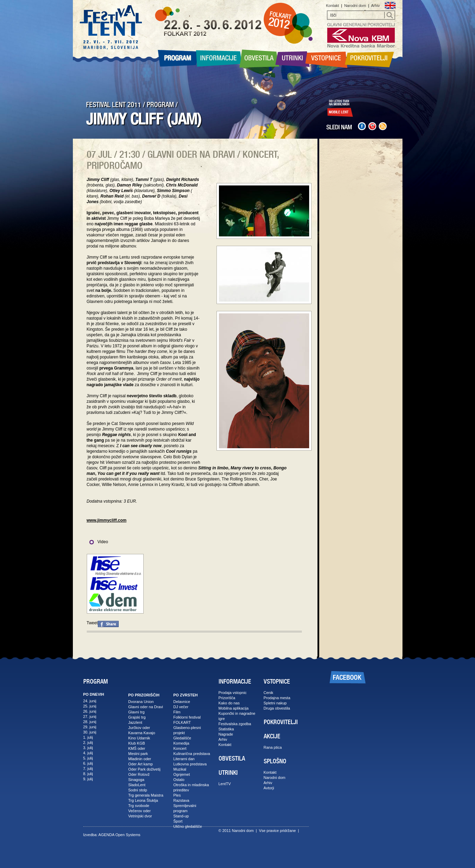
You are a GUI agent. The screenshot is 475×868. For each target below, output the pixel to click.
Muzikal (180, 769)
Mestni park (138, 754)
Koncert (180, 748)
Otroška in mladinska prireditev (191, 787)
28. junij (90, 722)
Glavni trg (137, 712)
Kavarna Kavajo (142, 733)
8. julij (88, 774)
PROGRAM (160, 105)
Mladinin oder (140, 759)
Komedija (181, 743)
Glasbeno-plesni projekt (187, 730)
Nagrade (226, 734)
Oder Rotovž (139, 774)
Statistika (226, 729)
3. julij (88, 748)
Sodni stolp (138, 790)
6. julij (88, 763)
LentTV (225, 784)
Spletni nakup (275, 703)
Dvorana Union (141, 702)
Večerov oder (140, 811)
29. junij (90, 727)
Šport (178, 821)
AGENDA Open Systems (120, 835)
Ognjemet (182, 774)
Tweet (92, 623)
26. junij (90, 711)
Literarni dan (184, 759)
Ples (177, 795)
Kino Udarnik (139, 738)
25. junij (90, 706)
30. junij (90, 732)
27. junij (90, 717)
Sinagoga (137, 780)
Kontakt (333, 6)
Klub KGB (137, 743)
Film (177, 712)
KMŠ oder (137, 748)
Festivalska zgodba (235, 724)
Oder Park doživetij (145, 769)
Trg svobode (139, 806)
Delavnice (182, 702)
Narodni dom (355, 6)
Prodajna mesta (277, 698)
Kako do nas (229, 703)
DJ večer (181, 707)
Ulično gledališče (188, 826)
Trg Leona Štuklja (143, 800)
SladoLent (137, 785)
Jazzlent (135, 722)
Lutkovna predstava (190, 764)
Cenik (269, 693)
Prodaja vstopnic (233, 693)
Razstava (181, 800)
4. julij (88, 753)
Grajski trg (137, 717)
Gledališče (182, 738)
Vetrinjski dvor (140, 816)
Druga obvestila (277, 708)
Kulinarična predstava (192, 754)
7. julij (88, 769)
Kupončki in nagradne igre (237, 716)
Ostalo (179, 780)
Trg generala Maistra (146, 795)
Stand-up (181, 816)
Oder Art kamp (141, 764)
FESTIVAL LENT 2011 (114, 105)
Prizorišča (227, 698)
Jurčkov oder (139, 728)
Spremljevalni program (185, 808)
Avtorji (269, 788)
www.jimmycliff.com (107, 520)
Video (97, 542)
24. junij (90, 701)
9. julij (88, 779)
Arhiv (375, 6)
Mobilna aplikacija (234, 708)
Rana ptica (273, 747)
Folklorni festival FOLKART (187, 720)
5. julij (88, 758)
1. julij (88, 737)
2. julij (88, 743)
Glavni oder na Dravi (146, 707)
